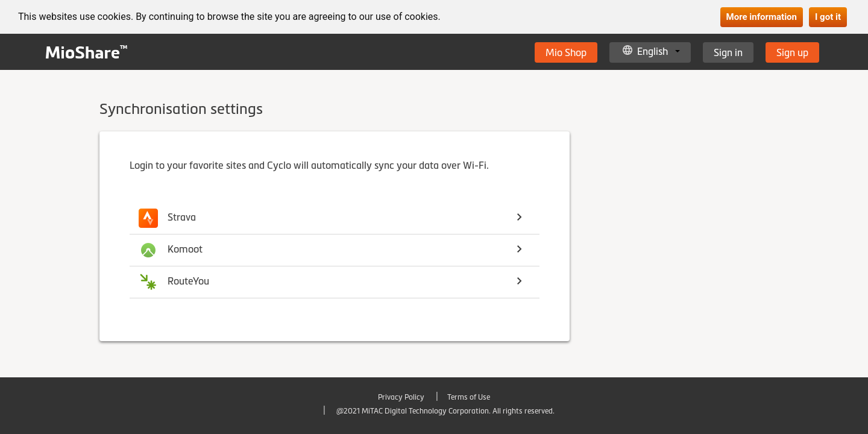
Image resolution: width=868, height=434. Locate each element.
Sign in (728, 52)
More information (762, 17)
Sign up (792, 52)
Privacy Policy (401, 397)
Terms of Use (469, 397)
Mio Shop (566, 52)
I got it (828, 17)
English (653, 51)
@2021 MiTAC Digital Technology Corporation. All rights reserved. (445, 411)
